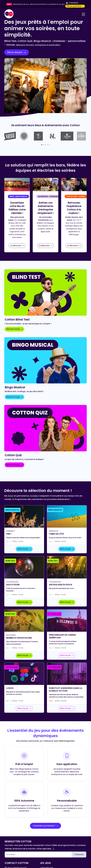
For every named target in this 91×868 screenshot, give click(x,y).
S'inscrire (79, 854)
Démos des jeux (17, 52)
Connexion (72, 3)
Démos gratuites (75, 6)
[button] (42, 145)
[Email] (38, 855)
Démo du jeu (24, 549)
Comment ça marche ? (45, 826)
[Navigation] (83, 14)
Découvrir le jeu (14, 329)
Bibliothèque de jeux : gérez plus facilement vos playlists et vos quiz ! (39, 4)
